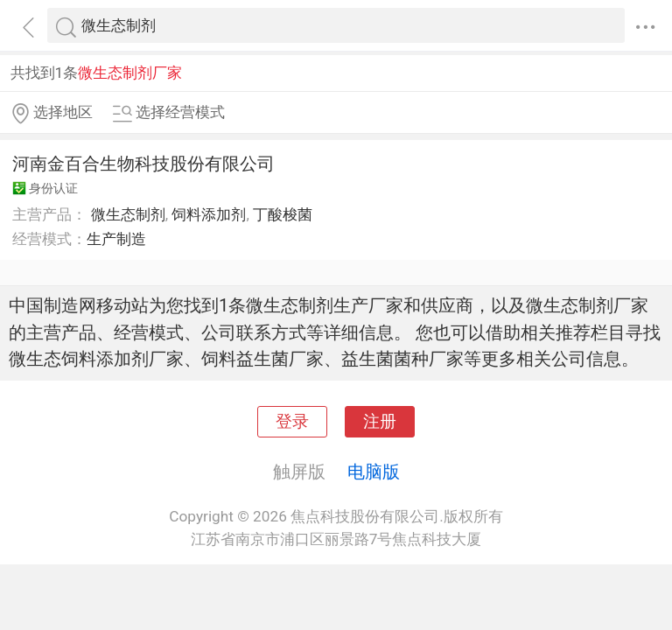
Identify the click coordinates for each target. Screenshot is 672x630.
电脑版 (374, 472)
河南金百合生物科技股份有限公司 (143, 164)
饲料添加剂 (209, 214)
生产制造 (116, 239)
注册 (380, 422)
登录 (292, 422)
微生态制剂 (128, 214)
